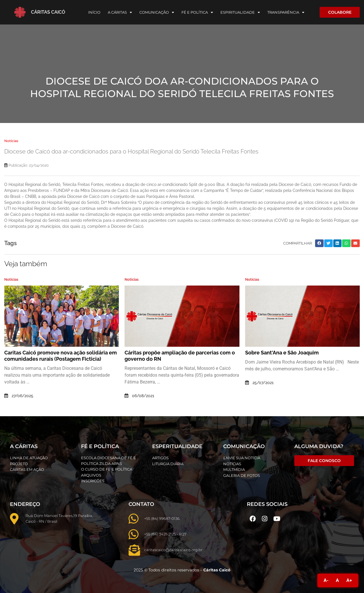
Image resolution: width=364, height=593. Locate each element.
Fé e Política (197, 12)
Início (94, 12)
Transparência (286, 12)
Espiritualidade (240, 12)
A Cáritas (120, 12)
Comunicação (157, 12)
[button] (319, 243)
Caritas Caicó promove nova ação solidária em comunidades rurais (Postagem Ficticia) (61, 356)
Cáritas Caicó (48, 12)
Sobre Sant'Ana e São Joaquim (282, 353)
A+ (349, 580)
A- (326, 580)
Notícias (11, 141)
